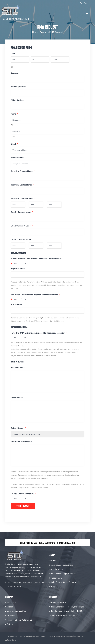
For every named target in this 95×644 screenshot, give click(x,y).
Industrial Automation (28, 611)
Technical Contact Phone (18, 200)
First (13, 126)
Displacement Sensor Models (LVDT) (79, 611)
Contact (44, 32)
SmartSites (24, 640)
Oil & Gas (23, 616)
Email (14, 145)
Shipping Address (20, 87)
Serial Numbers (19, 369)
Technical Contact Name (23, 172)
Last (13, 137)
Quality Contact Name (22, 213)
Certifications (69, 569)
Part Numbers (18, 400)
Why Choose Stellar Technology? (77, 582)
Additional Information (21, 445)
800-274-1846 (25, 586)
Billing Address (18, 101)
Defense (23, 624)
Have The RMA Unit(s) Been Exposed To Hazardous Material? (39, 335)
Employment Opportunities (75, 574)
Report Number (18, 270)
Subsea (22, 607)
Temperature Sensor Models (76, 616)
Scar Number (17, 306)
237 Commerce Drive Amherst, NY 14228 (37, 583)
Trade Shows (69, 578)
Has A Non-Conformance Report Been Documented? (35, 296)
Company (16, 73)
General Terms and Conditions (73, 636)
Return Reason (18, 431)
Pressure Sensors (71, 602)
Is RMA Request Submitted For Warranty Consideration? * (37, 260)
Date (14, 53)
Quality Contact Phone (18, 241)
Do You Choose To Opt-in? (23, 498)
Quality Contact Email (22, 227)
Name (14, 114)
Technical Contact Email (23, 186)
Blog (65, 587)
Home (35, 32)
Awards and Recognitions (74, 565)
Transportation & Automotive (32, 620)
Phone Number (18, 158)
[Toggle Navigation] (87, 13)
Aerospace (24, 602)
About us (67, 561)
